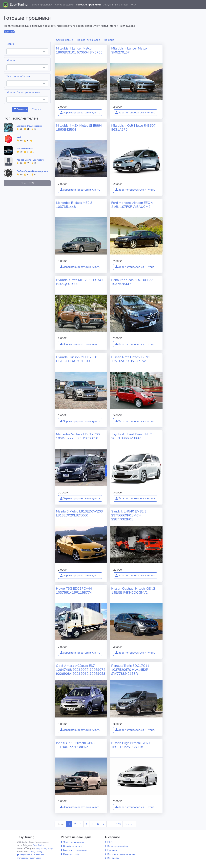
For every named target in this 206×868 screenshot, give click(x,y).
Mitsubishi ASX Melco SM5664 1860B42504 (79, 128)
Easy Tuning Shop (44, 848)
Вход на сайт (71, 854)
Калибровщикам (118, 846)
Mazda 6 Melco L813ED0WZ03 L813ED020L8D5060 (79, 513)
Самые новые (65, 40)
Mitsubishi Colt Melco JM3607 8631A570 (134, 128)
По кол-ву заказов (88, 40)
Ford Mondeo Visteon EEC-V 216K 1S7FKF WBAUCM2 (132, 205)
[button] (201, 5)
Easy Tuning (19, 5)
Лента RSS (27, 183)
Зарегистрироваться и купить (80, 113)
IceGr (19, 137)
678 (118, 824)
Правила (113, 850)
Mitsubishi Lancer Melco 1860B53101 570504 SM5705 (79, 50)
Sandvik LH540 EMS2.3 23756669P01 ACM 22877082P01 (129, 515)
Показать (20, 109)
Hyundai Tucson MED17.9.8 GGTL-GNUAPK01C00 (77, 359)
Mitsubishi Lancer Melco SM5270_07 (129, 50)
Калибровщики (64, 5)
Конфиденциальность (121, 854)
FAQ (133, 5)
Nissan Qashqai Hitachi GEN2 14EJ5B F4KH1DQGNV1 (133, 591)
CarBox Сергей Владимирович (32, 171)
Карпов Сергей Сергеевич (30, 160)
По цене (109, 40)
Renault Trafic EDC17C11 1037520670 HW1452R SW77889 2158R (130, 670)
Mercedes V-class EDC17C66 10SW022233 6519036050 (78, 436)
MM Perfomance (24, 149)
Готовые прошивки (88, 5)
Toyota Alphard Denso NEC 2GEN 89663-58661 (132, 436)
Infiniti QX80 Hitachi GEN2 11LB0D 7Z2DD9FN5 (76, 745)
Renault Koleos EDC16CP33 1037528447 (132, 282)
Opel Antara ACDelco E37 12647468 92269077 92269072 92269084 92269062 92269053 (81, 670)
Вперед (129, 824)
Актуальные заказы (116, 5)
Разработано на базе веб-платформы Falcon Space (31, 856)
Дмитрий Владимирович (29, 126)
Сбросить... (37, 109)
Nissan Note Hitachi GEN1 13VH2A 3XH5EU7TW (131, 359)
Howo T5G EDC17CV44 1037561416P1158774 (74, 591)
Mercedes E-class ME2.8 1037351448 (74, 205)
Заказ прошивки (42, 5)
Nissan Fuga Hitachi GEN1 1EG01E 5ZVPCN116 (131, 745)
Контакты (113, 858)
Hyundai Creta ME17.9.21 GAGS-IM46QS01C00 (81, 282)
